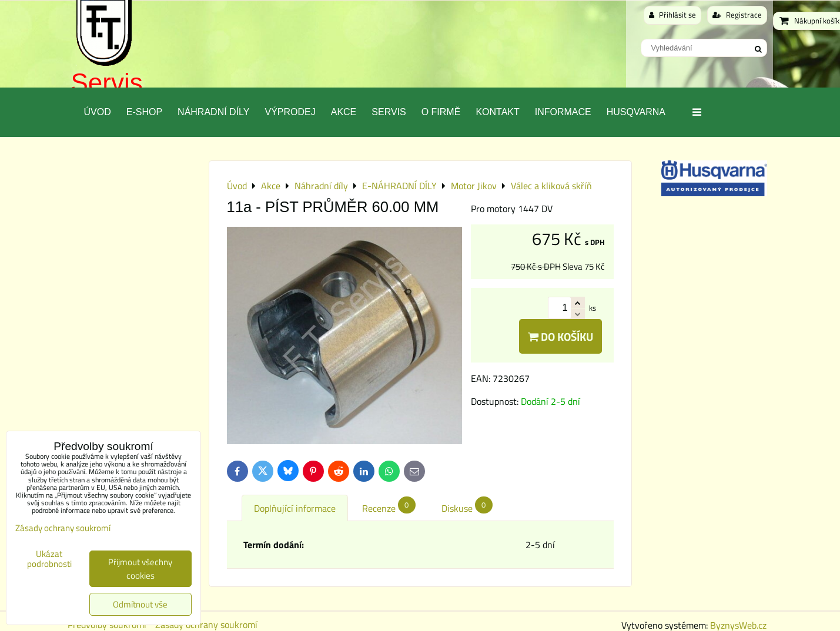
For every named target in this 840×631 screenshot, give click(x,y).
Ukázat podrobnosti (49, 559)
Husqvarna (636, 112)
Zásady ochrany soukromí (63, 528)
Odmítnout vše (140, 604)
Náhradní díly (213, 112)
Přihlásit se (672, 15)
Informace (563, 112)
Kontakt (497, 112)
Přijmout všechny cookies (140, 569)
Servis (107, 83)
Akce (344, 112)
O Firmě (441, 112)
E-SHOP (144, 112)
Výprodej (290, 112)
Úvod (98, 112)
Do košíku (560, 336)
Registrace (737, 15)
